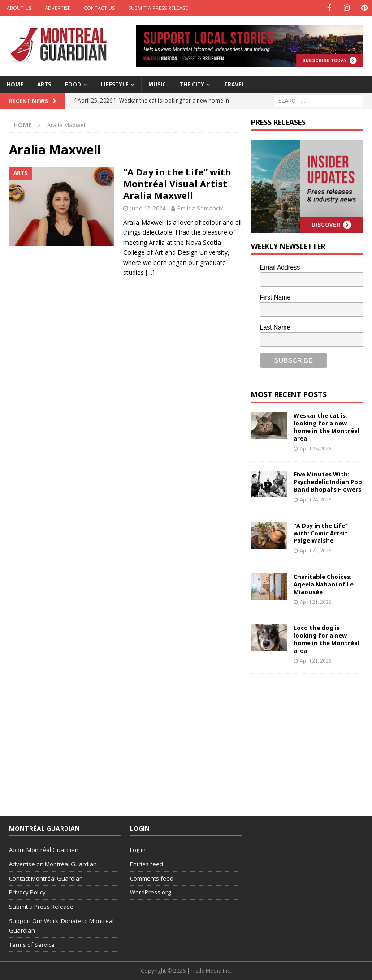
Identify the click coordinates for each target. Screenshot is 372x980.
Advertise (58, 8)
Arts (44, 84)
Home (15, 84)
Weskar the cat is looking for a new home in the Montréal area (327, 427)
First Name (275, 297)
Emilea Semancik (200, 208)
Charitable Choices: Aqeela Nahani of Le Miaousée (324, 584)
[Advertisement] (311, 739)
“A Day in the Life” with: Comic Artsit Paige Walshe (321, 533)
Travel (234, 84)
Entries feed (147, 864)
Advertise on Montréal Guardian (53, 864)
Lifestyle (115, 84)
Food (73, 84)
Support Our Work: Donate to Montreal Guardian (61, 926)
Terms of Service (32, 945)
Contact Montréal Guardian (46, 878)
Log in (138, 850)
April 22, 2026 (316, 550)
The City (192, 84)
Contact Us (99, 8)
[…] (150, 272)
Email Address (280, 267)
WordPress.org (150, 892)
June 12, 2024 (148, 208)
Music (157, 84)
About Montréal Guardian (44, 850)
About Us (19, 8)
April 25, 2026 (316, 448)
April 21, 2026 (316, 602)
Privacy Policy (27, 892)
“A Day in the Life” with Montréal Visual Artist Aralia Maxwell (177, 184)
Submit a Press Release (158, 8)
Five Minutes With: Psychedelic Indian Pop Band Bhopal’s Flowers (328, 482)
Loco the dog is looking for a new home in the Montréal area (327, 639)
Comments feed (152, 878)
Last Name (275, 327)
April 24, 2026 (316, 499)
